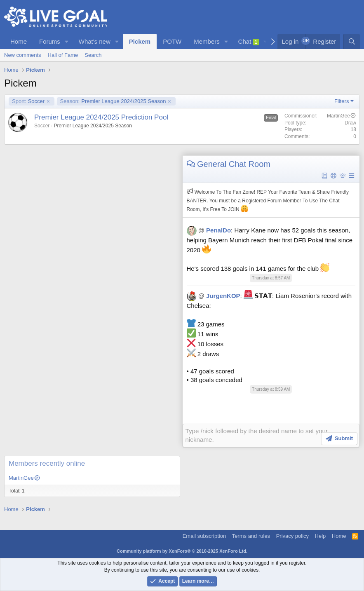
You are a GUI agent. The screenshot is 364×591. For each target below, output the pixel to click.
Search (93, 55)
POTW (172, 41)
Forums (50, 41)
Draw (350, 123)
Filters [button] (342, 101)
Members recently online (47, 463)
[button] (67, 41)
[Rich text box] (271, 435)
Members (207, 41)
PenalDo (218, 230)
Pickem (140, 41)
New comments (23, 55)
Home (19, 41)
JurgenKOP (223, 296)
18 (353, 129)
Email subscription (204, 536)
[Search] (352, 41)
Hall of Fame (63, 55)
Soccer (28, 101)
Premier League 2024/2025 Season (113, 101)
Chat (249, 42)
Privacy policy (292, 536)
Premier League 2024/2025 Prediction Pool (101, 117)
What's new (95, 41)
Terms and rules (251, 536)
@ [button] (201, 230)
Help (321, 536)
